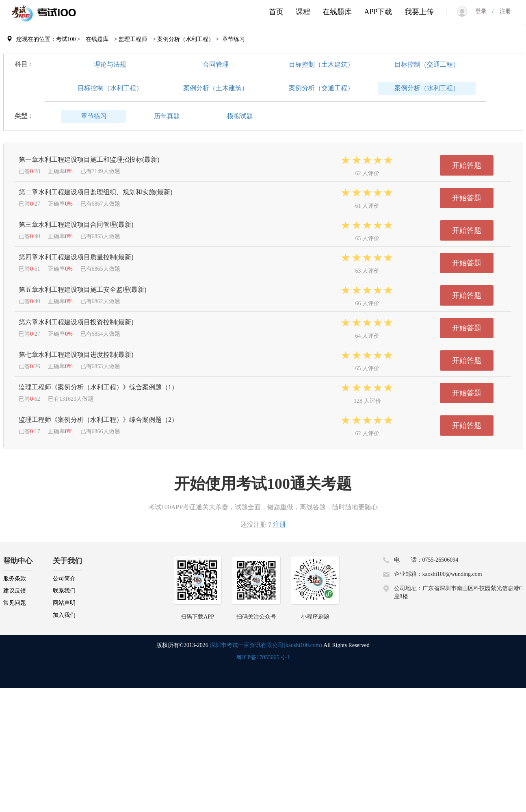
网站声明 (64, 603)
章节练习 (94, 116)
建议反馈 (15, 591)
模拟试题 (240, 116)
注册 (502, 11)
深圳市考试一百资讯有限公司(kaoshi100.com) (266, 645)
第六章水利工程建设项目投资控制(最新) (76, 322)
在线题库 (337, 12)
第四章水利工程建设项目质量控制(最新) (76, 257)
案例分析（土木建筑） (216, 88)
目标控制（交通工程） (427, 64)
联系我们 (64, 591)
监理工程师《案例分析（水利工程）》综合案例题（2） (98, 420)
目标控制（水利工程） (110, 88)
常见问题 (15, 603)
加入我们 (64, 615)
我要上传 (419, 12)
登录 (484, 11)
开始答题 (467, 165)
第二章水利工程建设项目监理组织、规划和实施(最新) (96, 192)
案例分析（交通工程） (321, 88)
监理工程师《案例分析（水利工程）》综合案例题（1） (98, 387)
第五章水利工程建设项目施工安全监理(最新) (83, 290)
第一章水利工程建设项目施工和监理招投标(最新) (89, 160)
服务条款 (15, 579)
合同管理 (216, 64)
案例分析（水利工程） (427, 88)
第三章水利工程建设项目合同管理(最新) (76, 225)
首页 (276, 12)
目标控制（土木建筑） (321, 64)
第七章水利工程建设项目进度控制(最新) (76, 355)
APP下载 (378, 12)
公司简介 (64, 579)
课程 (303, 12)
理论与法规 (110, 64)
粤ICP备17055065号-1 (263, 657)
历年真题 (167, 116)
